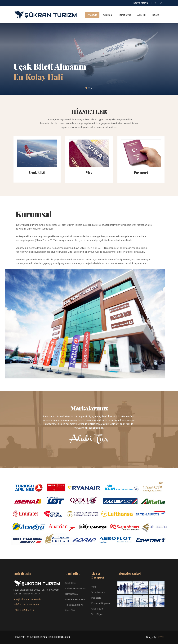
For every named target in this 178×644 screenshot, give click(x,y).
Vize (89, 172)
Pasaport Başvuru (101, 603)
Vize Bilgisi (97, 614)
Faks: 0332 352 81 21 (25, 610)
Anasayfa (92, 15)
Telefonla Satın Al (74, 605)
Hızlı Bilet (70, 610)
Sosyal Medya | (142, 3)
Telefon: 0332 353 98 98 (26, 604)
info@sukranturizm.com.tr (27, 599)
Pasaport (141, 172)
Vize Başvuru (98, 592)
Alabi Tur (142, 15)
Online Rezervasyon (76, 589)
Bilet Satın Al (72, 594)
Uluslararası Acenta (75, 599)
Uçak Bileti (37, 172)
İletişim (155, 15)
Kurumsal (107, 15)
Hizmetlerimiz (125, 15)
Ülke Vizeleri (98, 609)
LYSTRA (160, 637)
